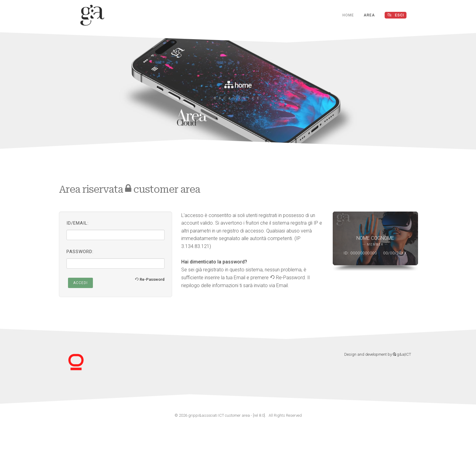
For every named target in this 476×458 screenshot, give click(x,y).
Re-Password (150, 279)
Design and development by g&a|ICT (378, 354)
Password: (80, 252)
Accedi (80, 283)
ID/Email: (78, 223)
